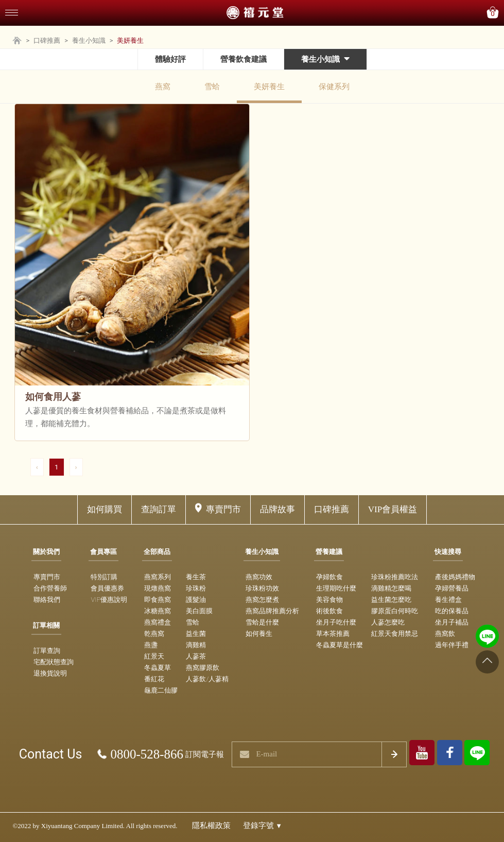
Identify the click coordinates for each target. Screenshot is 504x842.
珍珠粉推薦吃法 (395, 577)
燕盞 (151, 645)
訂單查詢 (47, 651)
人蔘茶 (196, 656)
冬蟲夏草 (158, 668)
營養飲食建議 (244, 59)
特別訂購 (104, 577)
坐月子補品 (452, 622)
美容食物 (329, 600)
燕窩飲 (445, 634)
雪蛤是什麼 (262, 622)
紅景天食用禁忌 (395, 634)
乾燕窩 (154, 634)
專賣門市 (223, 509)
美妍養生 (269, 87)
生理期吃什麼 (336, 588)
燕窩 (163, 87)
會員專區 (103, 552)
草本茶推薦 (333, 634)
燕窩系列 (158, 577)
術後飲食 (329, 611)
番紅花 (154, 679)
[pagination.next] (76, 467)
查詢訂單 (159, 509)
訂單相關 (46, 625)
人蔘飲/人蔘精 (207, 679)
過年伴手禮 (452, 645)
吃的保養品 (452, 611)
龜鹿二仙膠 (161, 690)
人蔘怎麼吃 (388, 622)
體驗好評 (170, 59)
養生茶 (196, 577)
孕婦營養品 (452, 588)
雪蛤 (212, 87)
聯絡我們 (47, 600)
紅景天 (154, 656)
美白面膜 (199, 611)
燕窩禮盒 (158, 622)
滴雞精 (196, 645)
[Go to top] (487, 662)
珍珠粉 (196, 588)
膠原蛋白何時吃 (395, 611)
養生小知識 (89, 40)
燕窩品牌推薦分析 (272, 611)
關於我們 (46, 552)
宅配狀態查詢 (54, 662)
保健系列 (334, 87)
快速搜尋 (448, 552)
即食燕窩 (158, 600)
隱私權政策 (211, 826)
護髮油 (196, 600)
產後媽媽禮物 (455, 577)
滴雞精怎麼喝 (391, 588)
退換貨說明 (50, 673)
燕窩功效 (259, 577)
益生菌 (196, 634)
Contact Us (51, 754)
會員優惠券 (107, 588)
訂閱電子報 (205, 754)
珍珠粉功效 (262, 588)
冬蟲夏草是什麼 (340, 645)
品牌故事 (277, 509)
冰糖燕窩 (158, 611)
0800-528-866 (147, 754)
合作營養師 (50, 588)
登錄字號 (263, 826)
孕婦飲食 (329, 577)
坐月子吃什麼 (336, 622)
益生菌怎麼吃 (391, 600)
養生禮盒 (448, 600)
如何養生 (259, 634)
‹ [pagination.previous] (37, 467)
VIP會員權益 (393, 509)
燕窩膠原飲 (203, 668)
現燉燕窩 (158, 588)
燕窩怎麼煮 (262, 600)
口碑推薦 (47, 40)
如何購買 (105, 509)
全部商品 (157, 552)
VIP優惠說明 (109, 600)
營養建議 (329, 552)
